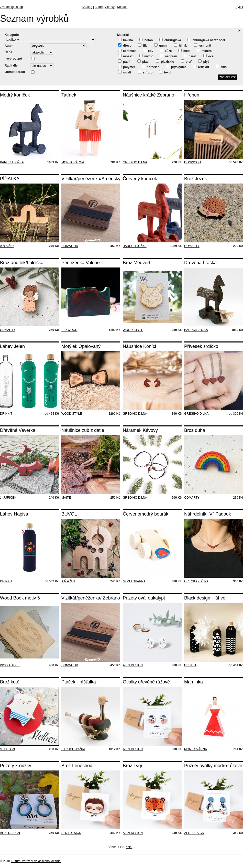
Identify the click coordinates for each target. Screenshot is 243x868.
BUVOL (69, 514)
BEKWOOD (69, 330)
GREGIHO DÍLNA (135, 162)
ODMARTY (192, 246)
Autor (9, 46)
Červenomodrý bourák (146, 514)
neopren (168, 56)
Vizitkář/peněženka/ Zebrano (91, 598)
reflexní (201, 67)
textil (165, 72)
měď (184, 51)
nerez (190, 56)
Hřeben (192, 95)
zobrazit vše (228, 77)
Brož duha (195, 430)
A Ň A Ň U (7, 246)
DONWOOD (192, 162)
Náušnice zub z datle (83, 430)
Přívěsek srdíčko (201, 346)
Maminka (194, 682)
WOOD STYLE (133, 330)
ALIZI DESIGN (133, 665)
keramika (127, 51)
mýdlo (146, 56)
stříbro (145, 72)
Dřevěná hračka (200, 263)
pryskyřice (176, 67)
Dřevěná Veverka (18, 430)
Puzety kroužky (16, 766)
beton (146, 40)
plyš (204, 61)
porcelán (151, 67)
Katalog (87, 7)
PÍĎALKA (10, 179)
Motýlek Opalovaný (81, 346)
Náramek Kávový (140, 430)
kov (148, 51)
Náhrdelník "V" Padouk (208, 514)
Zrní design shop (11, 7)
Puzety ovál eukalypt (144, 598)
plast (143, 61)
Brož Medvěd (136, 263)
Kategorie (12, 35)
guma (161, 45)
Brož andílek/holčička (22, 263)
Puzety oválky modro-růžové (213, 766)
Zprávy (110, 7)
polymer (127, 67)
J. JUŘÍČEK (8, 498)
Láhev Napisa (14, 514)
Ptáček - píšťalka (79, 682)
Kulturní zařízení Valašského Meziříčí (36, 861)
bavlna (125, 40)
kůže (166, 51)
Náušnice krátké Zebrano (148, 95)
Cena (8, 52)
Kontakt (122, 7)
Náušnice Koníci (139, 346)
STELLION (7, 749)
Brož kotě (10, 682)
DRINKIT (6, 414)
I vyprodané (13, 59)
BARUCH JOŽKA (12, 162)
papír (124, 61)
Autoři (99, 7)
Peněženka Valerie (81, 263)
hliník (180, 45)
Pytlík (239, 7)
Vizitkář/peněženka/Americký (91, 179)
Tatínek (69, 95)
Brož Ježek (196, 179)
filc (143, 45)
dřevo (125, 45)
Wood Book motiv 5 (20, 598)
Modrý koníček (15, 95)
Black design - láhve (205, 598)
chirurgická (170, 40)
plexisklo (165, 61)
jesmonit (202, 45)
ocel (209, 56)
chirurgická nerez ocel (206, 40)
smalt (125, 72)
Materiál (123, 35)
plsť (186, 61)
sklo (221, 67)
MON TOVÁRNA (73, 162)
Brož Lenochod (77, 766)
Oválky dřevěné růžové (146, 682)
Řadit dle (11, 66)
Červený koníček (140, 179)
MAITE (66, 498)
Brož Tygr (133, 766)
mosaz (125, 56)
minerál (205, 51)
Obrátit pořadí (15, 72)
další (129, 847)
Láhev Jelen (12, 346)
